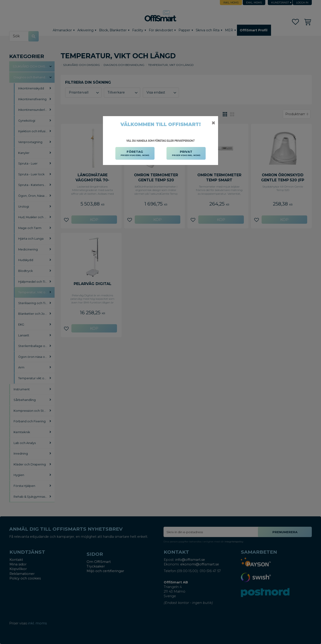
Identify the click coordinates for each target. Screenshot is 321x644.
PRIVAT (186, 153)
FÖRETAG (135, 153)
